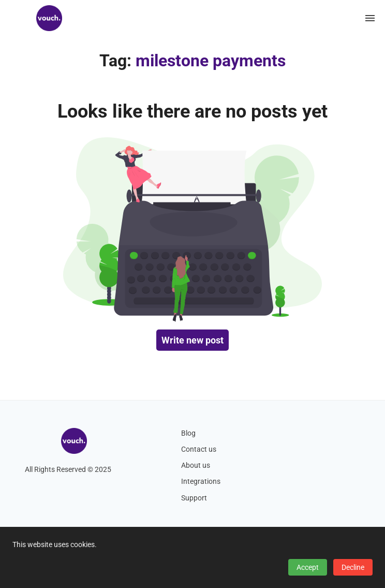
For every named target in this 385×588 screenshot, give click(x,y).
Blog (188, 433)
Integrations (201, 482)
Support (194, 498)
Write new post (192, 340)
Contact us (199, 449)
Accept (308, 567)
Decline (353, 567)
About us (196, 465)
